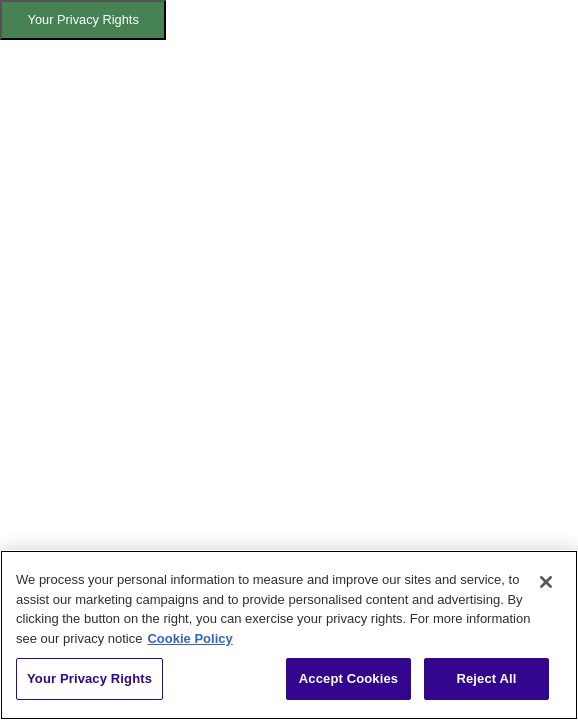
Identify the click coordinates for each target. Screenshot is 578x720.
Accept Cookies (348, 678)
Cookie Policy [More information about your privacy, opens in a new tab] (189, 638)
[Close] (546, 582)
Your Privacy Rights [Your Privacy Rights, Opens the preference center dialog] (89, 678)
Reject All (486, 678)
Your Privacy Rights (83, 19)
